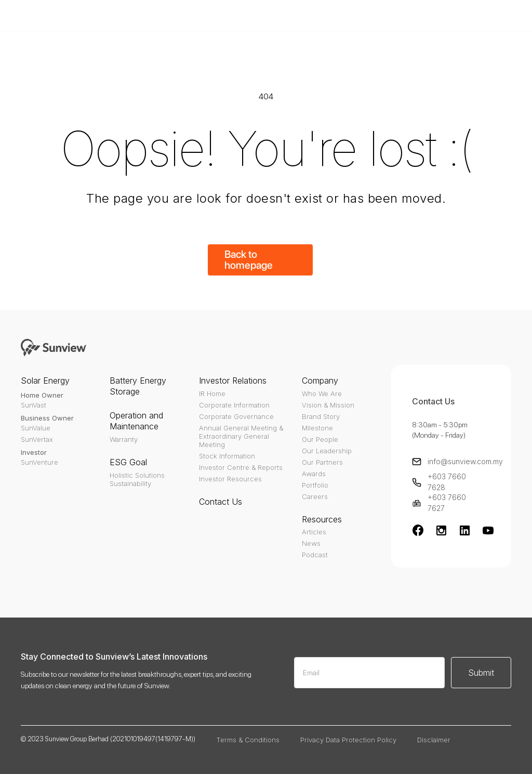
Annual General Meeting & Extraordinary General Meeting (241, 436)
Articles (314, 532)
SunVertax (37, 439)
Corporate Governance (236, 416)
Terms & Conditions (248, 740)
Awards (314, 474)
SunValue (36, 428)
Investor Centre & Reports (241, 467)
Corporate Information (234, 405)
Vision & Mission (328, 405)
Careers (315, 496)
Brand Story (321, 416)
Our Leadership (327, 451)
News (311, 543)
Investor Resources (230, 479)
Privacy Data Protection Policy (348, 740)
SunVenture (39, 462)
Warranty (124, 439)
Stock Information (227, 456)
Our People (320, 439)
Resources (322, 519)
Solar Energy (45, 381)
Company (320, 381)
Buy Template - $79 (391, 15)
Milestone (317, 428)
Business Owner (47, 418)
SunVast (34, 405)
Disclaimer (434, 740)
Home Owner (42, 395)
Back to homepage (249, 260)
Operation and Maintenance (136, 421)
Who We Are (322, 393)
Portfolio (315, 485)
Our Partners (322, 462)
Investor (34, 452)
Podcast (315, 555)
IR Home (212, 393)
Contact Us (221, 502)
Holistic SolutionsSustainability (137, 479)
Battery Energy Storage (138, 386)
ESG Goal (128, 462)
